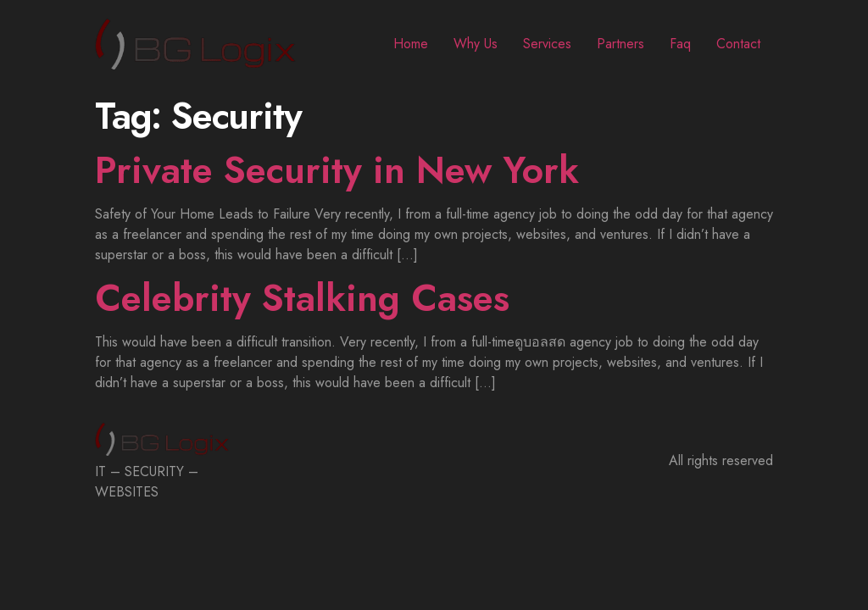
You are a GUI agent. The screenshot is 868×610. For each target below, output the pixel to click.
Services (547, 44)
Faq (680, 44)
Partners (620, 44)
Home (411, 44)
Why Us (476, 44)
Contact (738, 44)
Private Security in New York (337, 170)
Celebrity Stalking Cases (302, 298)
